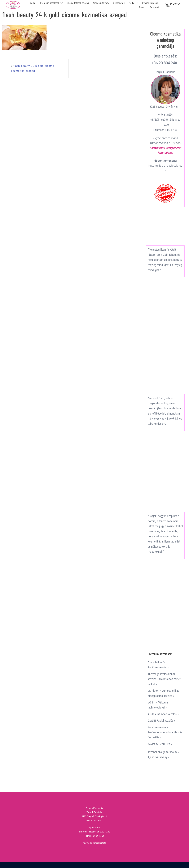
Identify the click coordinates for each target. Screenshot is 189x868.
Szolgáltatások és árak (78, 3)
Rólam (142, 7)
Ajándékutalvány (101, 3)
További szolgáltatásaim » (163, 752)
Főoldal (32, 3)
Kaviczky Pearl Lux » (160, 744)
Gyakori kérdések (151, 3)
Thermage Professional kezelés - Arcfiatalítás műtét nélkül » (164, 679)
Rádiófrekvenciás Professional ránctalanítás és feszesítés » (165, 732)
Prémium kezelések (50, 3)
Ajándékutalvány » (158, 757)
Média (132, 3)
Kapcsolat (154, 7)
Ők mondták (119, 3)
